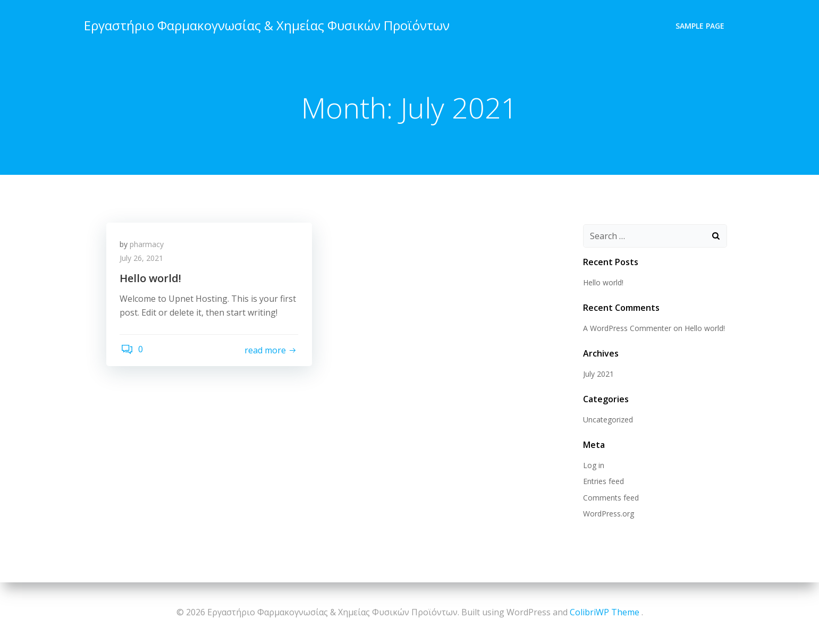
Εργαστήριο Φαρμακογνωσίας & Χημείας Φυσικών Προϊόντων (265, 24)
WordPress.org (607, 515)
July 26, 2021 (144, 262)
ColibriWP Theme (605, 612)
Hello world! (602, 283)
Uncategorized (606, 421)
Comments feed (609, 498)
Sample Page (702, 24)
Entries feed (602, 482)
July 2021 (597, 375)
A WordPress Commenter (626, 329)
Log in (592, 466)
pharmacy (149, 248)
